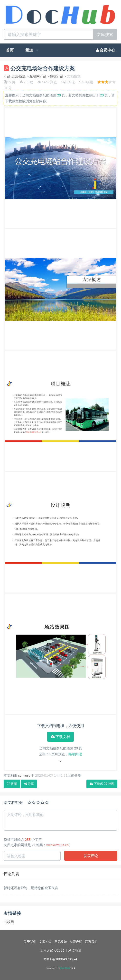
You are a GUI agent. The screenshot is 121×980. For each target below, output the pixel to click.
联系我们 (91, 942)
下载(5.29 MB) (102, 784)
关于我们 (30, 942)
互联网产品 (38, 76)
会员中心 (106, 50)
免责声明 (76, 942)
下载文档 (60, 737)
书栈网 (9, 922)
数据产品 (57, 76)
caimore (24, 775)
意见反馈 (61, 942)
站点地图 (75, 950)
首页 (10, 50)
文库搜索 (105, 34)
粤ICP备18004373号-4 (60, 959)
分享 (29, 784)
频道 (32, 50)
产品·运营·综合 (15, 76)
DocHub (65, 968)
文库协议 (45, 942)
